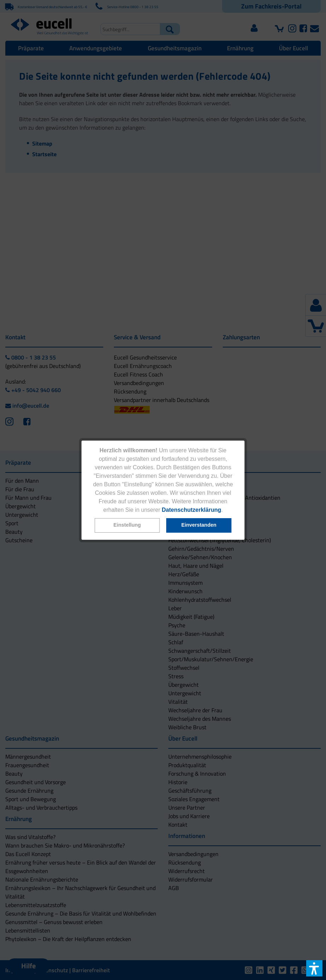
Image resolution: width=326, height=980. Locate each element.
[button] (127, 525)
